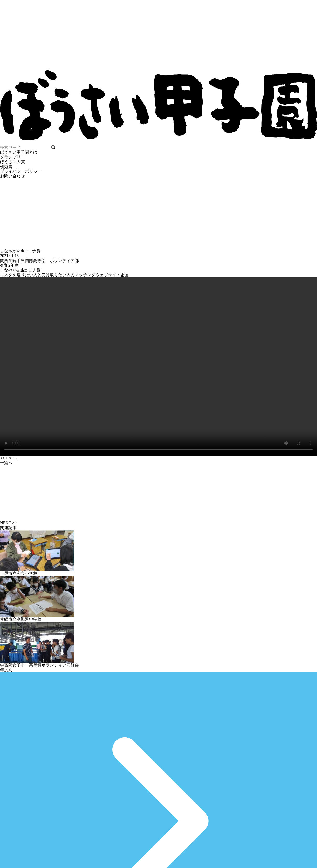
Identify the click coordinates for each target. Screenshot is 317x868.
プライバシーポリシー (21, 171)
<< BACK (9, 458)
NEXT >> (8, 523)
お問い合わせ (12, 176)
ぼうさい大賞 (12, 162)
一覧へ (158, 491)
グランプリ (10, 157)
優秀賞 (6, 167)
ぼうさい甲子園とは (19, 152)
